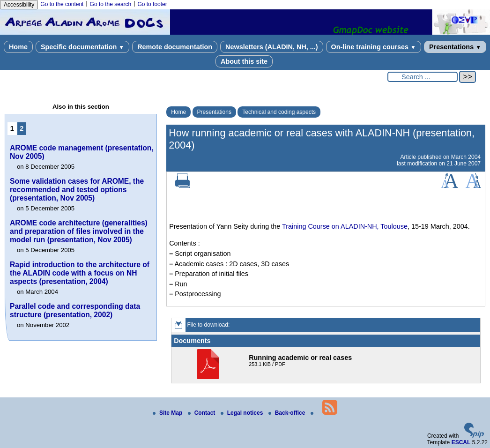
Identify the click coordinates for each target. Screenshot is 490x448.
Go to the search (111, 4)
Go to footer (152, 4)
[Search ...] (423, 77)
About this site (244, 61)
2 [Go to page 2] (22, 128)
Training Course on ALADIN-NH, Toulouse (345, 226)
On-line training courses (374, 47)
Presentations (455, 47)
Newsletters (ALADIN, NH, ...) (272, 47)
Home (18, 47)
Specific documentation (82, 47)
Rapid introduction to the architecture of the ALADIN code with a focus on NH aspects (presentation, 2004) (80, 273)
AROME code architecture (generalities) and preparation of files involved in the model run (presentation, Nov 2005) (79, 231)
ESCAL (461, 442)
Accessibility (19, 5)
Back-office (288, 413)
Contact (202, 413)
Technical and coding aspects (279, 112)
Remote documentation (175, 47)
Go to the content (62, 4)
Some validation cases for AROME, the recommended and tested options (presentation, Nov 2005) (77, 190)
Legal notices (243, 413)
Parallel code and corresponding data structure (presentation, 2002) (75, 310)
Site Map (168, 413)
